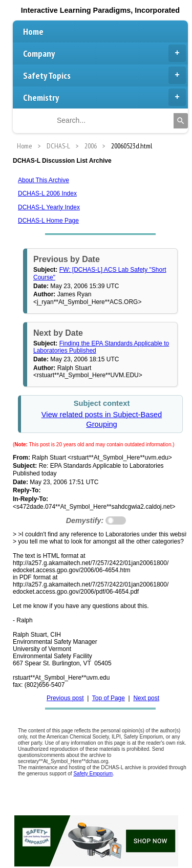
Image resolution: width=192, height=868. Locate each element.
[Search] (181, 121)
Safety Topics (104, 75)
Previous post (65, 698)
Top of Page (109, 698)
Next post (146, 698)
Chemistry (104, 97)
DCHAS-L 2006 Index (47, 193)
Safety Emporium (93, 774)
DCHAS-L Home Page (48, 221)
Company (104, 53)
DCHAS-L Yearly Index (49, 207)
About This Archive (44, 180)
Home (33, 31)
